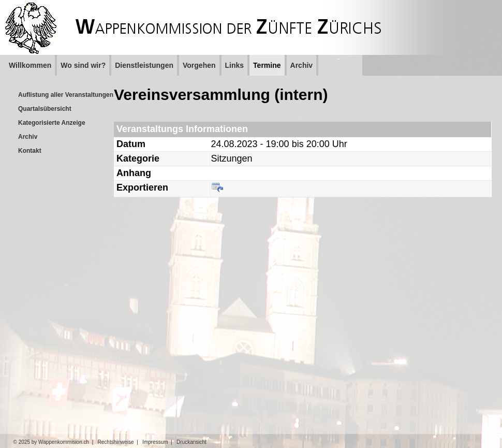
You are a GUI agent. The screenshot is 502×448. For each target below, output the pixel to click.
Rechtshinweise (116, 442)
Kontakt (30, 151)
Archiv (302, 65)
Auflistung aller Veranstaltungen (66, 95)
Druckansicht (191, 442)
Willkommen (30, 65)
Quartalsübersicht (45, 109)
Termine (267, 65)
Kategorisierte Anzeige (52, 123)
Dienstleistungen (144, 65)
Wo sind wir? (83, 65)
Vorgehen (199, 65)
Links (235, 65)
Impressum (155, 442)
